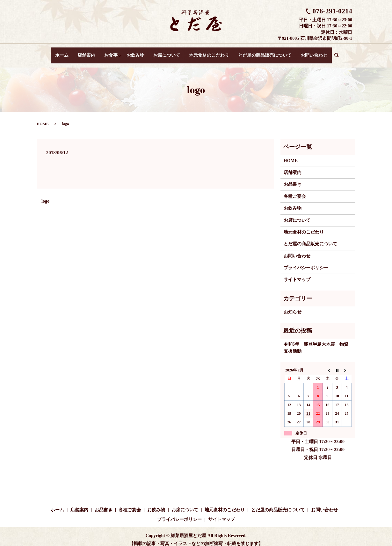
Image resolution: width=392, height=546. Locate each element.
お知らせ (293, 306)
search (340, 52)
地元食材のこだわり (210, 52)
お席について (168, 52)
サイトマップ (297, 273)
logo (45, 195)
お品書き (293, 178)
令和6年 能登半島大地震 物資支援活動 (316, 342)
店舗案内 (85, 52)
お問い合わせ (315, 52)
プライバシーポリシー (306, 262)
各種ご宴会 (295, 190)
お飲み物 (137, 52)
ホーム (61, 52)
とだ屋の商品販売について (266, 52)
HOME (43, 118)
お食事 (110, 52)
